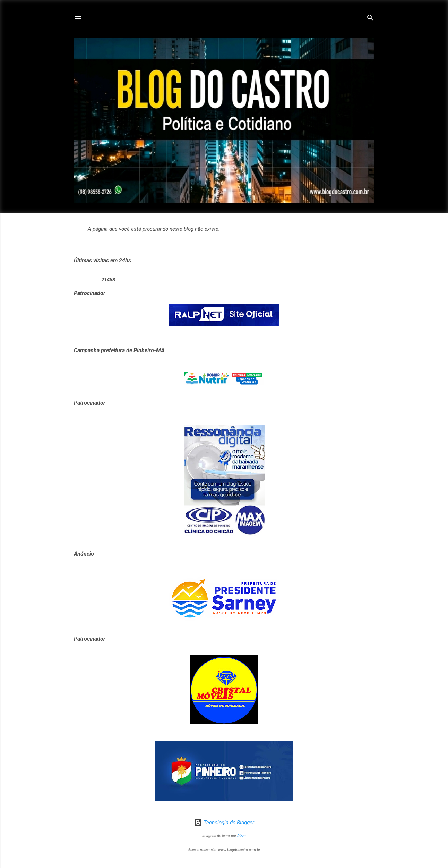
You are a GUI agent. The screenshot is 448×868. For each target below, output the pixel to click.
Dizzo (242, 836)
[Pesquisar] (370, 19)
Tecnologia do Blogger (224, 823)
